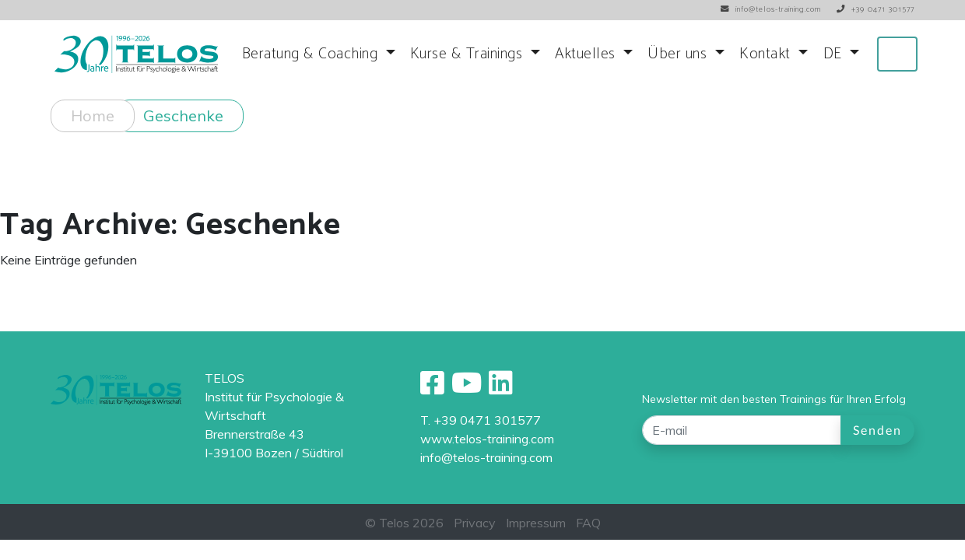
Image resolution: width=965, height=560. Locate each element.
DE (835, 54)
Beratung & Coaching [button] (312, 54)
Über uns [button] (679, 54)
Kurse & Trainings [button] (468, 54)
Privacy (475, 523)
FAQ (588, 523)
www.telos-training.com (487, 439)
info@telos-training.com (486, 457)
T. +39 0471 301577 (481, 420)
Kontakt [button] (767, 54)
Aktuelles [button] (587, 54)
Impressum (536, 523)
